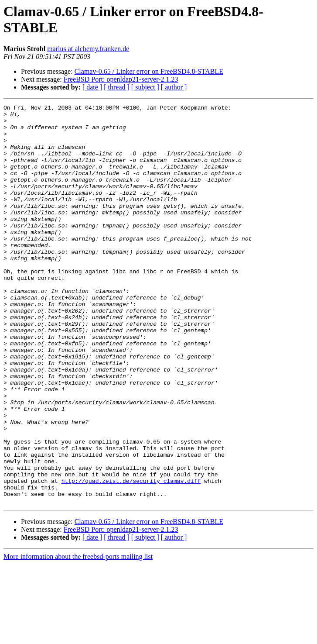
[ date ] (92, 87)
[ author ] (174, 87)
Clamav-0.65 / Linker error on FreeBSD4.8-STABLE (149, 71)
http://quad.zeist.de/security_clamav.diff (131, 557)
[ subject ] (145, 87)
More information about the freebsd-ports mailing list (78, 636)
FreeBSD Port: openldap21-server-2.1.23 (121, 79)
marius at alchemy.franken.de (88, 49)
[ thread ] (117, 87)
